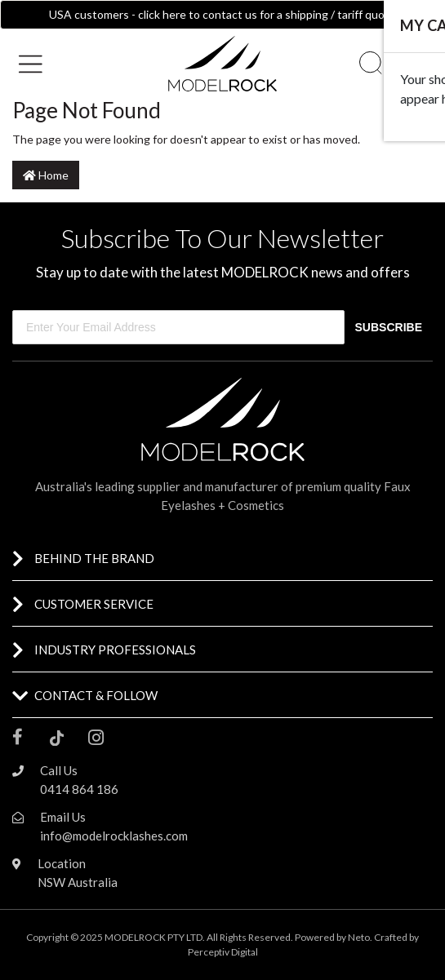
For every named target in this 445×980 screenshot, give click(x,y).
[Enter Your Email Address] (178, 327)
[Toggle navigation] (36, 64)
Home (46, 175)
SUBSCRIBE (389, 327)
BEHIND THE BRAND (94, 558)
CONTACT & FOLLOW (96, 695)
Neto (359, 937)
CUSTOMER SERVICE (94, 604)
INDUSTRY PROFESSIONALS (115, 650)
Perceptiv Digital (223, 952)
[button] (74, 62)
